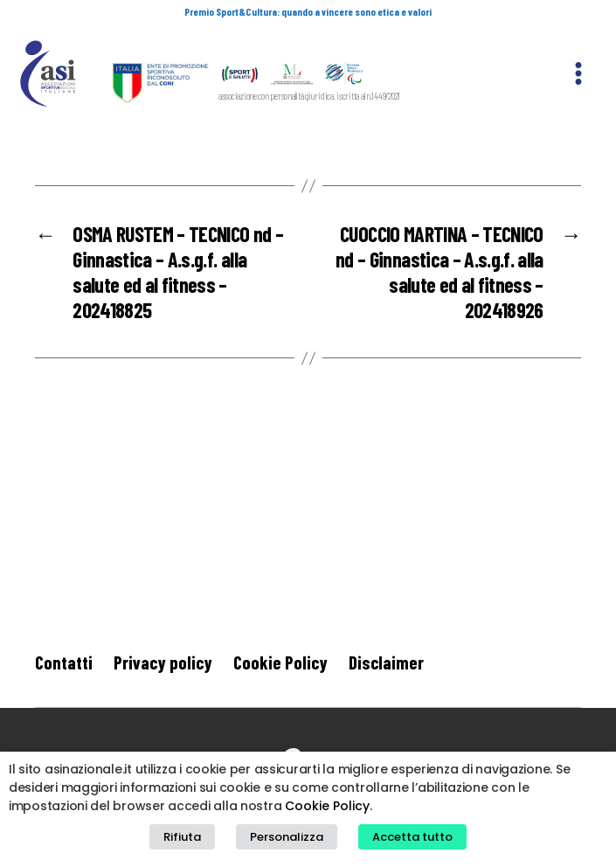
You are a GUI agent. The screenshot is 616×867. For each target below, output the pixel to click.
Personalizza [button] (287, 837)
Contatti (64, 662)
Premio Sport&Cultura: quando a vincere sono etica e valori (308, 11)
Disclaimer (386, 662)
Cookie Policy (280, 662)
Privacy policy (163, 662)
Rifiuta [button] (182, 837)
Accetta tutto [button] (412, 837)
